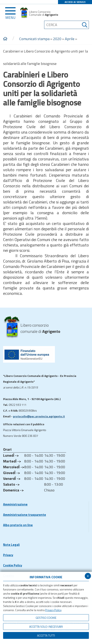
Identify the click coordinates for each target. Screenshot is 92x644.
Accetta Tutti (46, 635)
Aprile (70, 39)
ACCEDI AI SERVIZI (75, 2)
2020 (57, 39)
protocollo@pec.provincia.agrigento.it (39, 416)
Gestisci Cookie (46, 618)
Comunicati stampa (34, 39)
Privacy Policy (53, 610)
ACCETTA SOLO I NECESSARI (46, 627)
